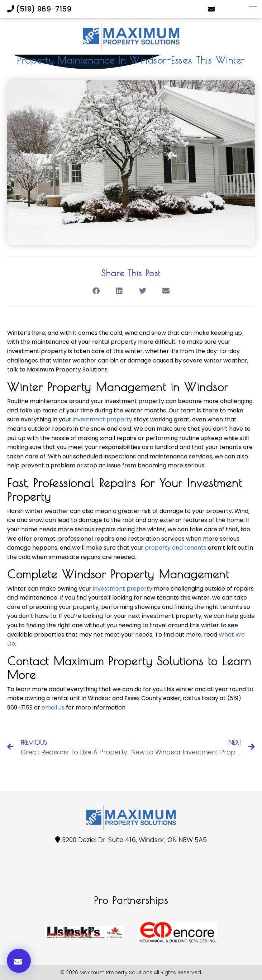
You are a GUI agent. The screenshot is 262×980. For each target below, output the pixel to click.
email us (53, 708)
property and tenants (176, 548)
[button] (96, 291)
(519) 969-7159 (39, 9)
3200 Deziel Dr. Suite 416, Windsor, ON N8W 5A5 (134, 840)
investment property (103, 419)
